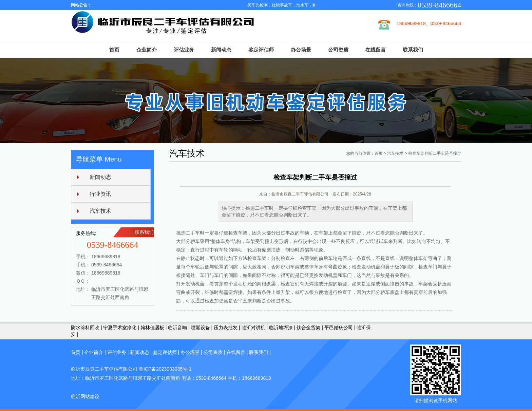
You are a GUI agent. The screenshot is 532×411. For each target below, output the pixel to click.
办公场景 (301, 50)
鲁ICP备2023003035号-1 (165, 369)
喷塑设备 (201, 328)
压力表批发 (226, 328)
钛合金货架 (308, 328)
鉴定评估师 (261, 50)
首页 (114, 50)
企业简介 (147, 50)
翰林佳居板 (152, 328)
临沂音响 (177, 328)
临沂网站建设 (85, 396)
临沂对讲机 (253, 328)
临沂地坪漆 (281, 328)
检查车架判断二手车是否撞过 (435, 153)
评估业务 (184, 50)
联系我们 (413, 50)
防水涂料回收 (85, 328)
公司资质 (338, 50)
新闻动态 (221, 50)
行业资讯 (100, 194)
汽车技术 (100, 211)
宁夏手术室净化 (120, 328)
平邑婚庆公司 (339, 328)
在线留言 (376, 50)
